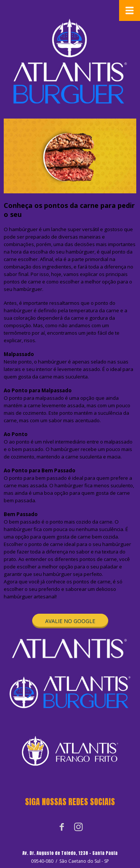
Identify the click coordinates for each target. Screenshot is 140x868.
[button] (70, 621)
